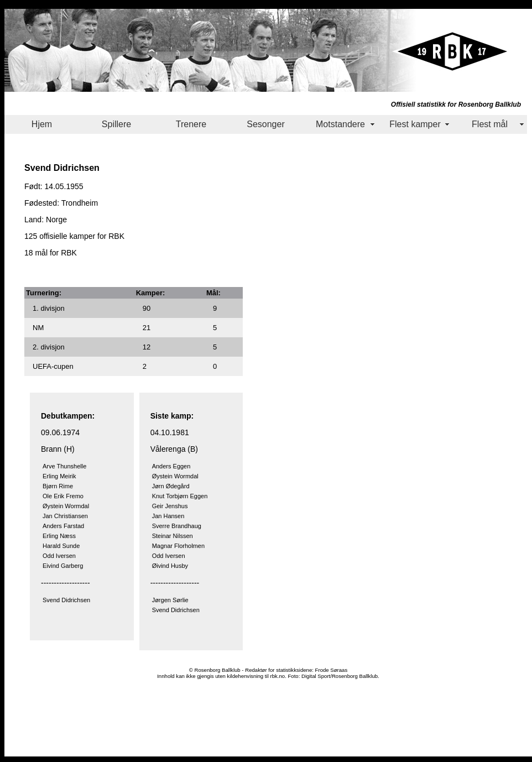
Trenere (191, 124)
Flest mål (490, 124)
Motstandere (340, 124)
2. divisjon (49, 347)
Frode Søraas (332, 670)
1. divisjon (49, 308)
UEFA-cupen (53, 366)
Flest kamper (415, 124)
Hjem (42, 124)
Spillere (116, 124)
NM (38, 328)
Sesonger (266, 124)
